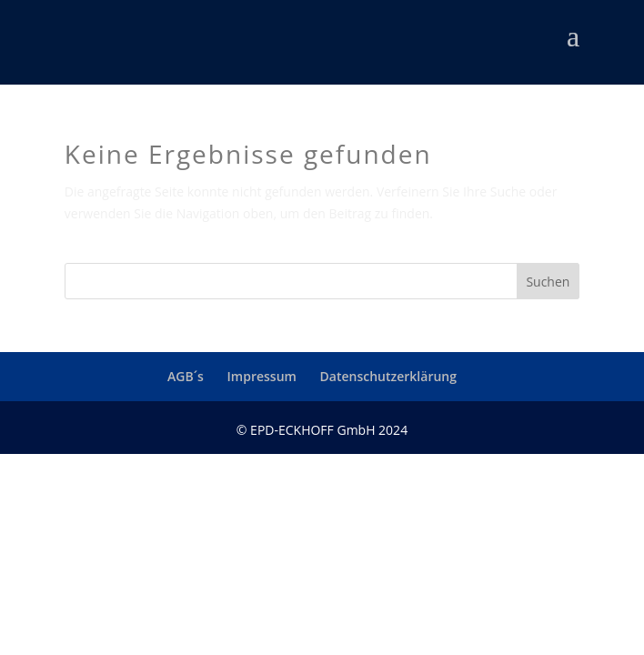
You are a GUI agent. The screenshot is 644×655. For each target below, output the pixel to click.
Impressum (262, 376)
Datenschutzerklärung (388, 376)
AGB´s (186, 376)
